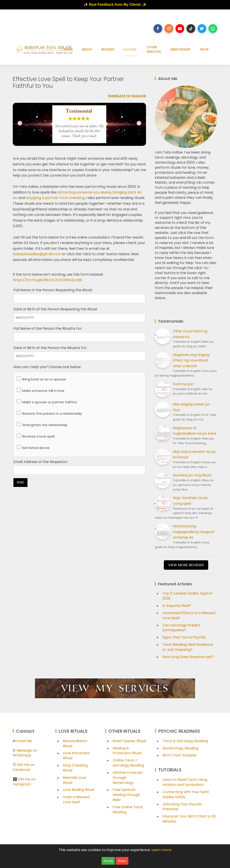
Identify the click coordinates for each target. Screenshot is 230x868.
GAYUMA (130, 49)
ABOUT (87, 49)
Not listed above (33, 448)
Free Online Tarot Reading (128, 810)
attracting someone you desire (84, 192)
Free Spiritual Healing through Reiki (126, 795)
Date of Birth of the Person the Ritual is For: (50, 348)
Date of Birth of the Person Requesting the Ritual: (55, 309)
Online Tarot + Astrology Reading (128, 763)
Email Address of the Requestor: (41, 462)
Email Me (24, 741)
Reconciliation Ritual (75, 743)
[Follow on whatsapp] (213, 29)
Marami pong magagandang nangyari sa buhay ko (194, 532)
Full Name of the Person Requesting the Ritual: (53, 290)
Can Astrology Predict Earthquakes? (181, 628)
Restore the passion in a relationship (49, 413)
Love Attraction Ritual (76, 756)
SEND (20, 482)
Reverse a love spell (36, 436)
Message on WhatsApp (25, 753)
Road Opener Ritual (129, 741)
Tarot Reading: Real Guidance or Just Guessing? (188, 647)
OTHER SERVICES (154, 49)
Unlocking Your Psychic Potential (182, 807)
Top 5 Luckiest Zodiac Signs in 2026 (187, 596)
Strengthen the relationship (42, 425)
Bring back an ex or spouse (41, 379)
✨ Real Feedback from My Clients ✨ (115, 5)
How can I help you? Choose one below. (47, 367)
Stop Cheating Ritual (75, 768)
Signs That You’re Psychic (184, 637)
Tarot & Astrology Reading (185, 741)
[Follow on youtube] (180, 29)
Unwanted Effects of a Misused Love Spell (189, 615)
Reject (122, 861)
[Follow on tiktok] (191, 29)
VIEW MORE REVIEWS (186, 565)
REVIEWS (108, 49)
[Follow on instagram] (169, 29)
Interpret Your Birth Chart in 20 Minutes (189, 819)
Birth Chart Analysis (179, 755)
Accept (108, 861)
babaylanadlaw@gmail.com (37, 254)
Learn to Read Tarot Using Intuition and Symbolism (185, 782)
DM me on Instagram (24, 782)
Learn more (162, 850)
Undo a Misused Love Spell (76, 799)
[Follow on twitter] (202, 29)
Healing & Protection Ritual (127, 751)
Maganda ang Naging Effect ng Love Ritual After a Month (191, 360)
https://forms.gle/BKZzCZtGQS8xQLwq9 (47, 280)
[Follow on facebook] (158, 29)
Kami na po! (183, 384)
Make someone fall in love (41, 390)
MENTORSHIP (180, 49)
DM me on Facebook (24, 767)
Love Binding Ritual (79, 790)
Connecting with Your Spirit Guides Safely (186, 794)
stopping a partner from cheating (55, 198)
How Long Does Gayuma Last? (188, 657)
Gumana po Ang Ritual (192, 475)
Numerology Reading (180, 748)
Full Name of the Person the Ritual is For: (48, 328)
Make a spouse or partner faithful (47, 402)
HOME (68, 49)
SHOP (204, 49)
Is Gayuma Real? (177, 606)
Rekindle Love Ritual (75, 780)
